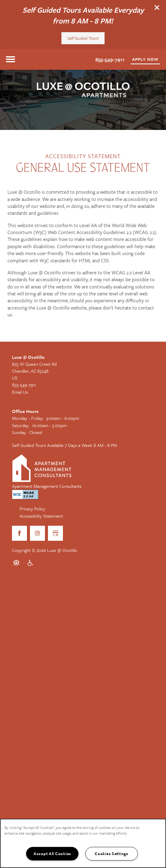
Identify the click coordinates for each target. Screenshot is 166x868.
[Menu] (10, 59)
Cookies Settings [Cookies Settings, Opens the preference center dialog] (111, 854)
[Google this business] (55, 533)
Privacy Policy (32, 509)
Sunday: (19, 432)
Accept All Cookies (52, 854)
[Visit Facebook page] (19, 533)
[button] (157, 8)
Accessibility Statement (41, 516)
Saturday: (21, 425)
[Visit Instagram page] (37, 533)
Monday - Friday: (28, 418)
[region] (83, 843)
